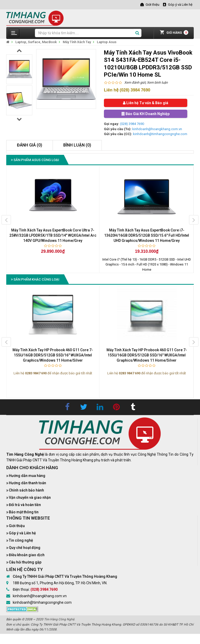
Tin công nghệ (21, 540)
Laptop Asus (107, 42)
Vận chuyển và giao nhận (30, 497)
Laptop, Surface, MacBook (36, 42)
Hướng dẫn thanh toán (27, 483)
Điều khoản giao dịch (27, 555)
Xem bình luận (157, 82)
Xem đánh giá (134, 82)
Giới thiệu (17, 526)
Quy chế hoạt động (25, 548)
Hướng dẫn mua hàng (27, 476)
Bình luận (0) (77, 145)
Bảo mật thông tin (24, 512)
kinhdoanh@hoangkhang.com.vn (157, 129)
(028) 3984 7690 (132, 124)
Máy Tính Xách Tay (77, 42)
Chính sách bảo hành (26, 490)
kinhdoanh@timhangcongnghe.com (160, 134)
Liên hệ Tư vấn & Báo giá (146, 103)
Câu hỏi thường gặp (25, 562)
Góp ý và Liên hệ (22, 533)
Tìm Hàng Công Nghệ (59, 619)
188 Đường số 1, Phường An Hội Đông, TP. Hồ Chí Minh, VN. (60, 583)
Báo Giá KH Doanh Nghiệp (146, 114)
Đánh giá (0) (30, 145)
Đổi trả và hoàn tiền (25, 505)
